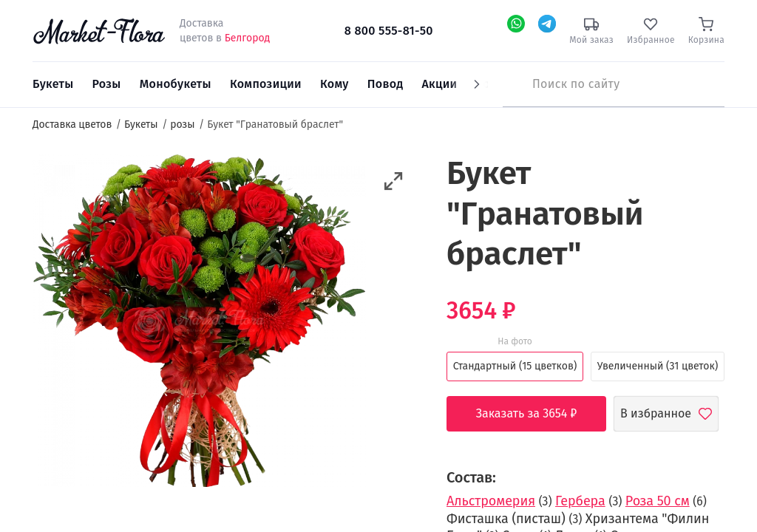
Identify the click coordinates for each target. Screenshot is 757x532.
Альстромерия (491, 501)
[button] (394, 181)
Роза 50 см (658, 501)
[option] (199, 323)
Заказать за (538, 414)
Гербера (580, 501)
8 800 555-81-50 (389, 31)
